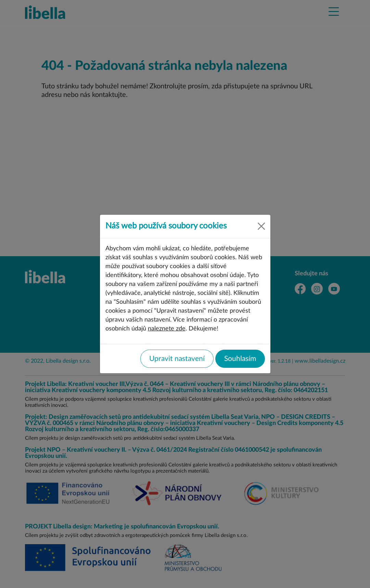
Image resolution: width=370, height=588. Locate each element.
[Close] (261, 226)
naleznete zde (167, 329)
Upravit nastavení (177, 359)
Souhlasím (240, 359)
